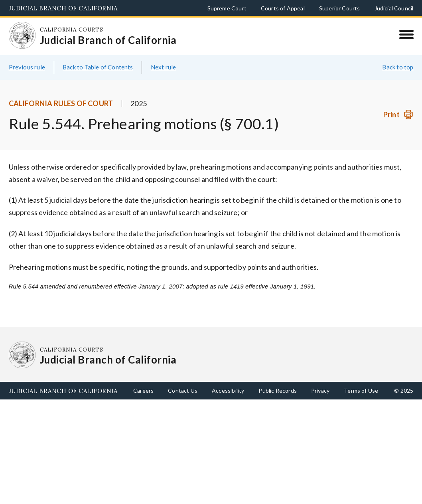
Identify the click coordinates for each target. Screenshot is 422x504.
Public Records (278, 390)
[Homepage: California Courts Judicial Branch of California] (22, 36)
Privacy (320, 390)
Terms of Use (361, 390)
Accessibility (228, 390)
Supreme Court (227, 8)
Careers (143, 390)
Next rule (164, 67)
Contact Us (183, 390)
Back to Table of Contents (98, 67)
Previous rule (27, 67)
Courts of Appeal (283, 8)
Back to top (398, 67)
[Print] (398, 115)
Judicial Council (394, 8)
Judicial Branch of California (63, 8)
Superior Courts (340, 8)
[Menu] (406, 34)
